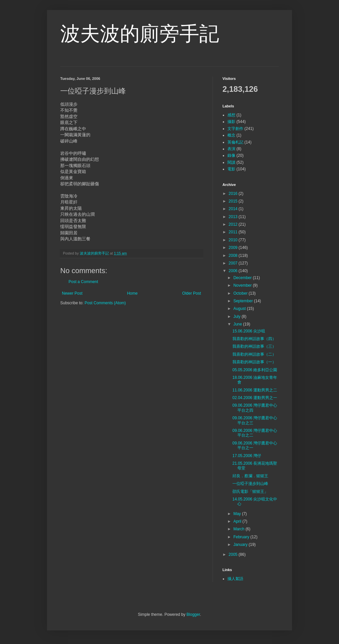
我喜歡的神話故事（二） (254, 354)
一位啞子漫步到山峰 (250, 484)
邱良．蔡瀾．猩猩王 (250, 476)
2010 (234, 240)
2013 (234, 217)
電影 (231, 169)
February (242, 537)
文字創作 (235, 129)
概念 (231, 135)
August (240, 309)
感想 (231, 115)
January (241, 545)
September (244, 301)
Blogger (193, 615)
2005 (234, 555)
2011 (234, 232)
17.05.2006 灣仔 (247, 456)
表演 (231, 149)
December (243, 278)
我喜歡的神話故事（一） (254, 362)
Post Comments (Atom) (105, 303)
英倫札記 (235, 142)
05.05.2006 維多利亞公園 (255, 370)
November (243, 285)
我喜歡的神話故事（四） (254, 339)
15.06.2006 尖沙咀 (249, 331)
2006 (234, 271)
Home (132, 293)
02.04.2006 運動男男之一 (255, 398)
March (240, 529)
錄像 (231, 155)
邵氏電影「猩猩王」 (250, 492)
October (241, 293)
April (238, 521)
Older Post (192, 293)
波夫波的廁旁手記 (140, 34)
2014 (234, 209)
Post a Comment (83, 282)
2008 (234, 256)
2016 (234, 194)
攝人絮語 (235, 579)
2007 (234, 263)
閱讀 (231, 162)
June (238, 324)
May (238, 514)
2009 (234, 248)
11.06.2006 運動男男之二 (255, 390)
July (238, 317)
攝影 (231, 122)
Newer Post (72, 293)
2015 (234, 201)
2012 (234, 224)
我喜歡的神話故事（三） (254, 346)
